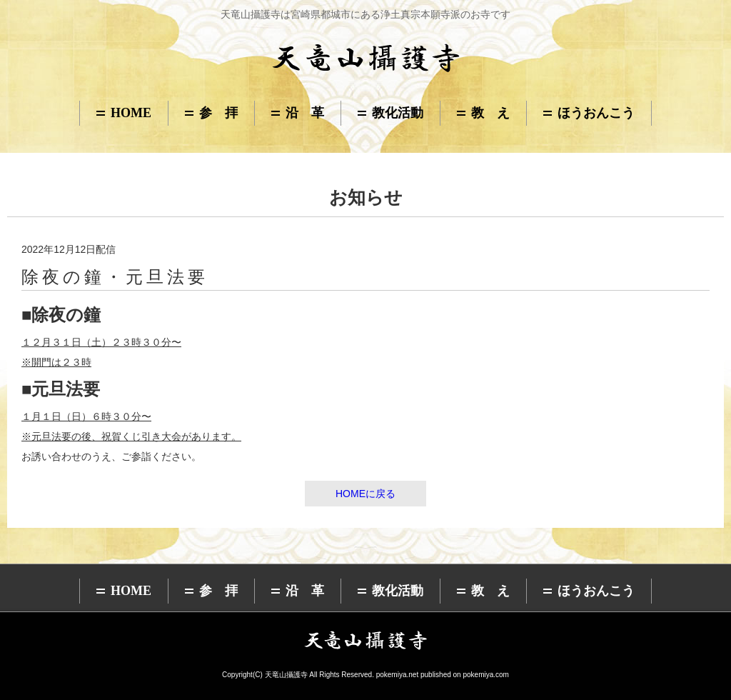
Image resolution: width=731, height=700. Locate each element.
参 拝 (218, 113)
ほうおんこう (596, 113)
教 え (490, 113)
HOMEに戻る (365, 494)
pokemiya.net (397, 675)
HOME (131, 113)
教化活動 (398, 113)
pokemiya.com (485, 675)
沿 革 (305, 113)
